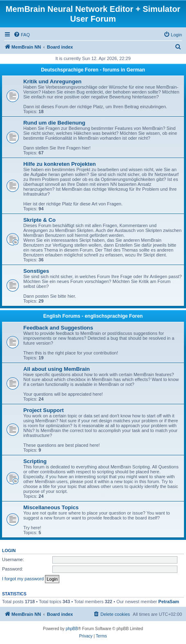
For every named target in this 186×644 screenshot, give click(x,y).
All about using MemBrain (57, 369)
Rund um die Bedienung (54, 123)
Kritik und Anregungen (52, 81)
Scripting (35, 461)
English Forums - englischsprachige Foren (93, 316)
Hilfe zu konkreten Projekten (59, 164)
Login (9, 550)
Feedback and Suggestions (58, 328)
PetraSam (169, 602)
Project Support (44, 410)
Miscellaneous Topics (51, 507)
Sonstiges (36, 271)
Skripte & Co (39, 220)
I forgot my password (23, 579)
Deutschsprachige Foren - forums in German (93, 70)
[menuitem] (22, 35)
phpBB (72, 629)
